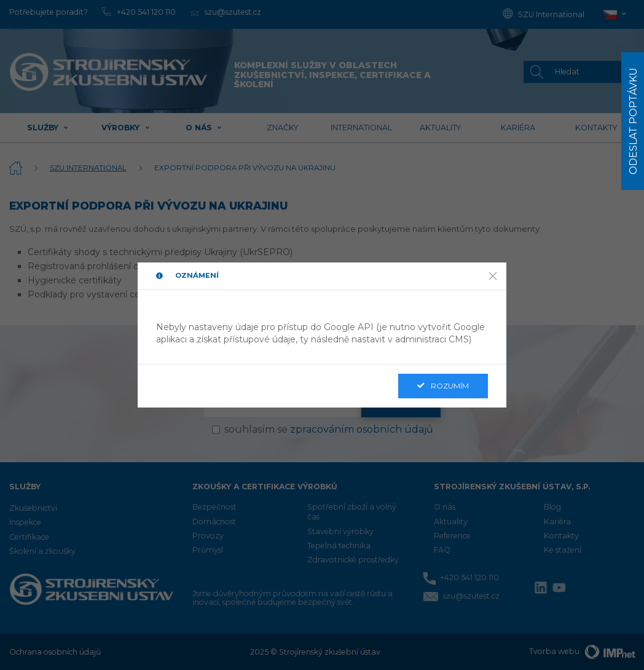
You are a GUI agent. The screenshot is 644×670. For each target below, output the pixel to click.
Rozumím (443, 386)
